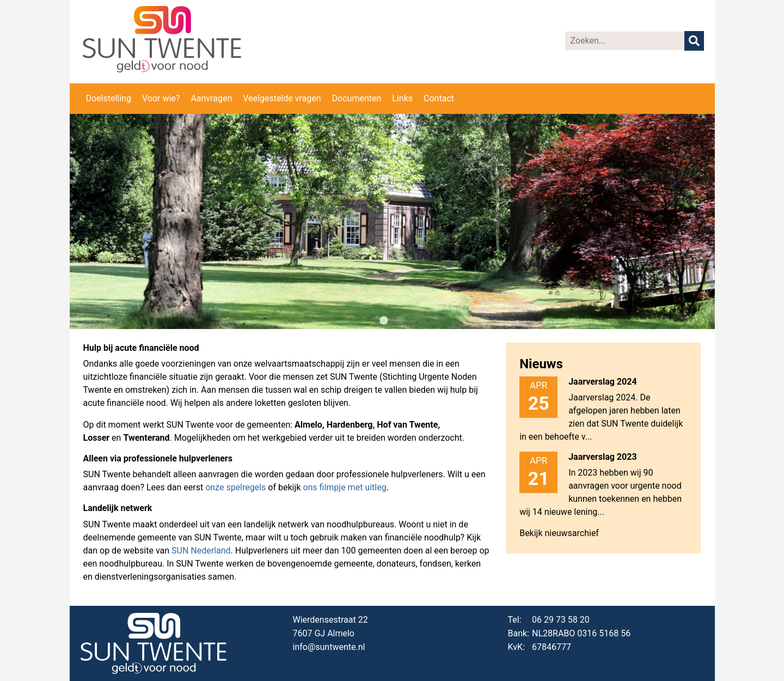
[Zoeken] (625, 41)
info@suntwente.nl (329, 647)
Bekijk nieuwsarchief (559, 533)
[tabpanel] (392, 221)
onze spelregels (235, 487)
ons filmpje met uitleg (344, 487)
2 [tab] (400, 321)
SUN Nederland (201, 551)
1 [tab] (384, 321)
